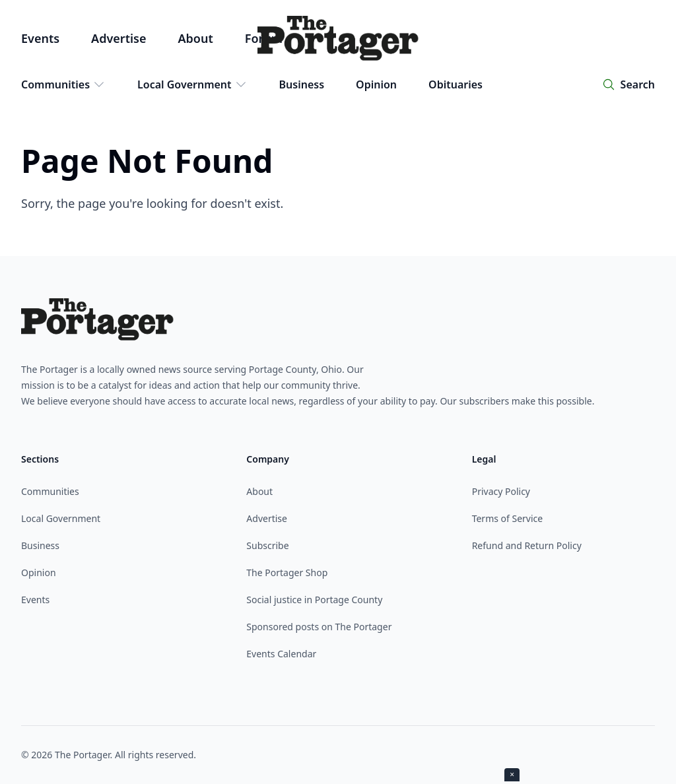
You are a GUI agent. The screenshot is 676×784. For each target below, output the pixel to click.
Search (638, 84)
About (195, 38)
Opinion (376, 84)
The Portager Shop (287, 572)
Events (40, 38)
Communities (63, 84)
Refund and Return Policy (527, 545)
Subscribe (267, 545)
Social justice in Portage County (314, 600)
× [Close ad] (512, 774)
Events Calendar (281, 654)
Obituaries (456, 84)
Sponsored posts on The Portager (319, 627)
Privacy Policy (501, 491)
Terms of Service (508, 518)
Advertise (118, 38)
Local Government (192, 84)
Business (302, 84)
